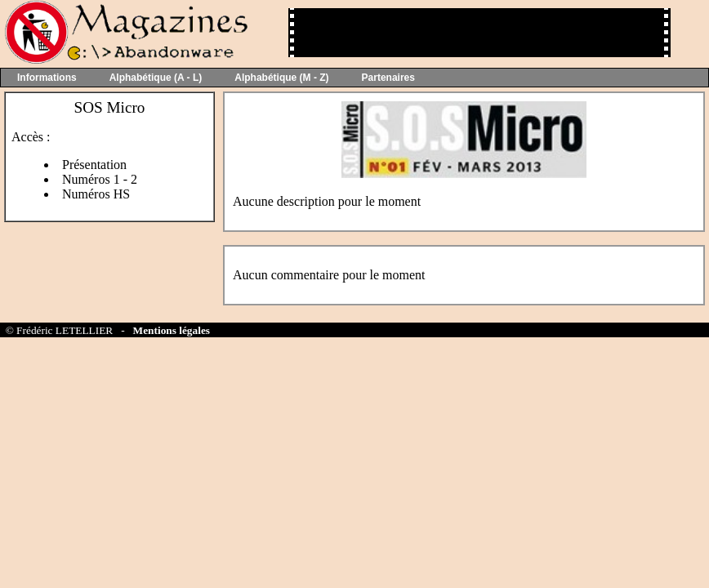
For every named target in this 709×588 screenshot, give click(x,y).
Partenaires (388, 78)
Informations (47, 78)
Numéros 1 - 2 (100, 179)
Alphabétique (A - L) (156, 78)
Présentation (94, 165)
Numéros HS (96, 194)
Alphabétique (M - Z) (281, 78)
